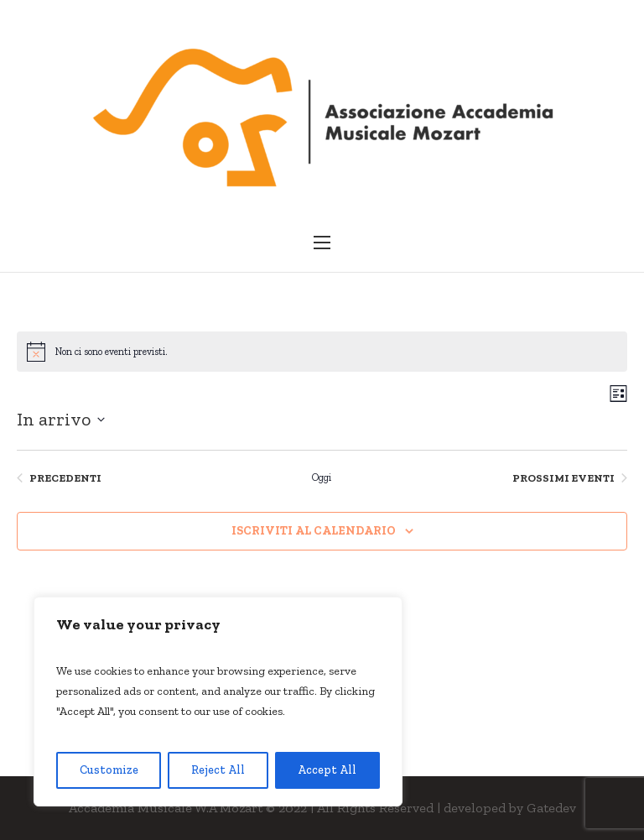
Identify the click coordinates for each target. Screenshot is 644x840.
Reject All (218, 770)
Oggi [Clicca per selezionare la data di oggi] (322, 477)
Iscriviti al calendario (314, 531)
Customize (109, 770)
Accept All (327, 770)
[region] (218, 702)
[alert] (322, 352)
